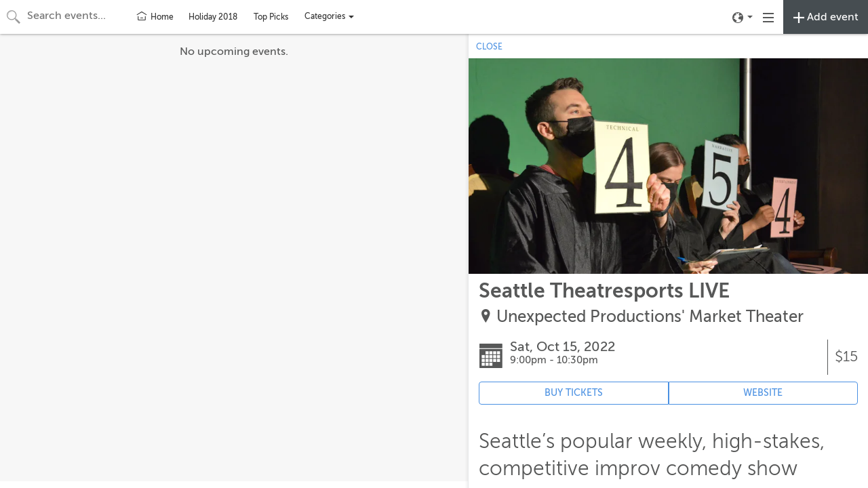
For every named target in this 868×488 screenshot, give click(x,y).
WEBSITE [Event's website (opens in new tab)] (763, 393)
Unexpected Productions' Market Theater (650, 317)
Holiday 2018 (213, 17)
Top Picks (271, 17)
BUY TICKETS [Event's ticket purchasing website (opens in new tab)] (574, 393)
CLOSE (489, 47)
